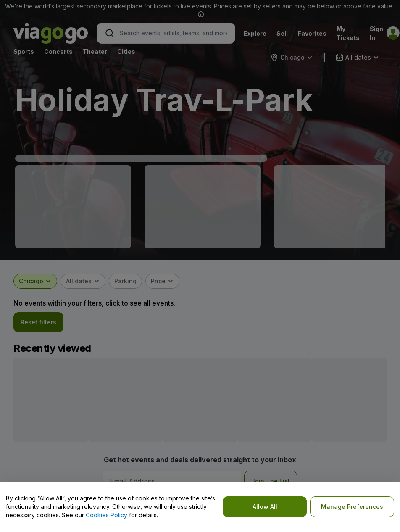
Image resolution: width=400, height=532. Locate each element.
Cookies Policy (107, 515)
